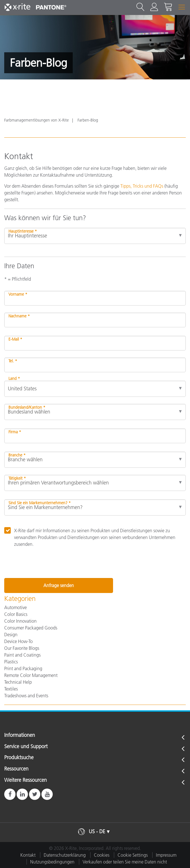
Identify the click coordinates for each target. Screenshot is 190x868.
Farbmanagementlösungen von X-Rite (37, 120)
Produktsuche (19, 758)
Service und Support (26, 747)
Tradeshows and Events (26, 696)
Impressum (166, 855)
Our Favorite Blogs (22, 648)
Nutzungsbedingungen (52, 862)
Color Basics (16, 614)
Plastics (11, 662)
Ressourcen (16, 769)
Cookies (102, 855)
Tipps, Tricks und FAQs (142, 186)
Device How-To (18, 641)
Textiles (11, 689)
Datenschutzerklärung (65, 855)
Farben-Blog (88, 120)
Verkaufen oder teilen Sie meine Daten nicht (125, 862)
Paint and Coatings (22, 655)
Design (11, 635)
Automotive (16, 607)
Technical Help (18, 682)
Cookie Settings (133, 855)
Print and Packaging (23, 668)
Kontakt (28, 855)
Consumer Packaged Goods (31, 628)
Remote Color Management (31, 675)
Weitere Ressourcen (26, 780)
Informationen (20, 735)
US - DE (97, 832)
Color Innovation (20, 621)
